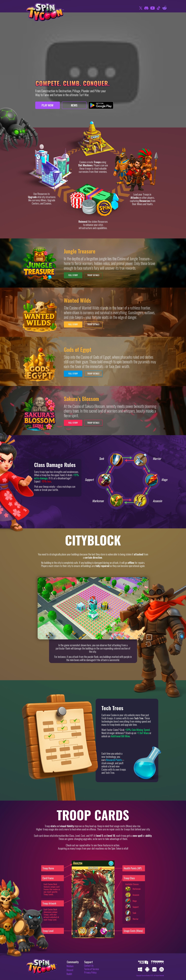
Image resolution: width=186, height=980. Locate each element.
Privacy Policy (90, 972)
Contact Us (89, 965)
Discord (70, 970)
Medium (70, 966)
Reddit (69, 974)
